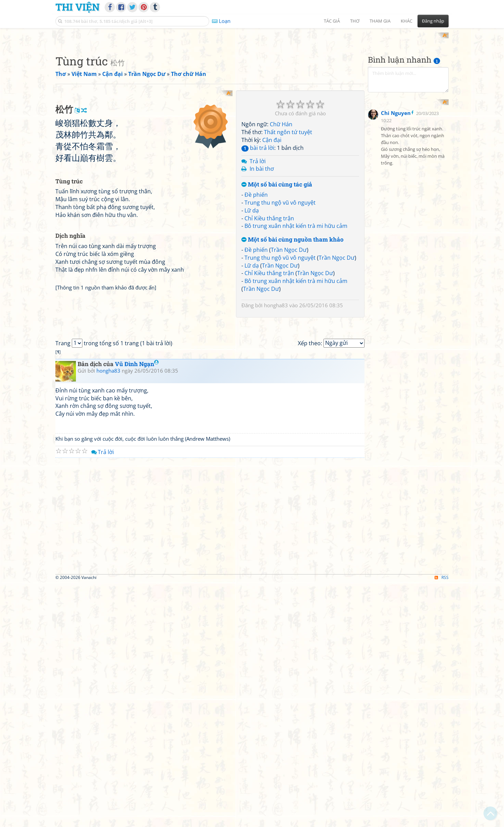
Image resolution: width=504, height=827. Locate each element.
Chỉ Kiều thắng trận (269, 308)
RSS (442, 821)
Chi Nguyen (396, 263)
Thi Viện (77, 7)
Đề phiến (256, 284)
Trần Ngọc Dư (289, 339)
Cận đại (272, 229)
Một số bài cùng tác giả (277, 274)
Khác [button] (407, 21)
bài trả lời (258, 237)
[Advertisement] (252, 80)
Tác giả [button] (332, 21)
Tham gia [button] (380, 21)
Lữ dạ (252, 300)
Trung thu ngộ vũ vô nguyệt (280, 292)
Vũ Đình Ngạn (137, 607)
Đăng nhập (433, 21)
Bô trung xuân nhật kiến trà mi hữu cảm (296, 315)
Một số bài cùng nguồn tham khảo (293, 329)
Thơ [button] (355, 21)
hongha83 (276, 395)
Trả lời (258, 250)
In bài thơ (262, 258)
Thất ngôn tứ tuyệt (288, 222)
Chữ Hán (281, 214)
